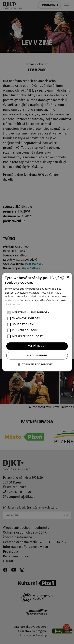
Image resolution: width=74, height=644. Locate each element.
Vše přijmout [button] (37, 346)
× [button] (68, 277)
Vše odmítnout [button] (37, 356)
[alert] (37, 322)
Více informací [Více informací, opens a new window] (13, 304)
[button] (37, 365)
